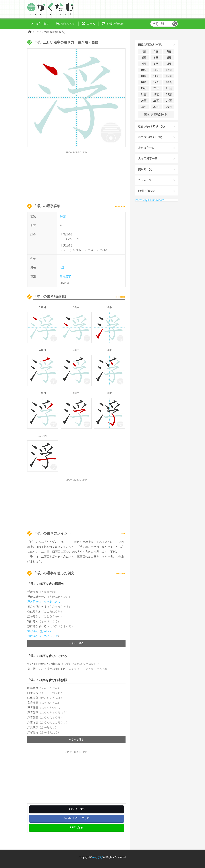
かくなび (97, 857)
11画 (156, 70)
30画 (169, 107)
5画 (156, 58)
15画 (169, 76)
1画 (144, 51)
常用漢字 (65, 276)
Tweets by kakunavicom (150, 200)
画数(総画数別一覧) (156, 115)
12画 (169, 70)
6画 (169, 58)
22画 (144, 95)
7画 (144, 64)
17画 (156, 82)
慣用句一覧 (145, 169)
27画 (169, 101)
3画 (169, 51)
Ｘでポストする (77, 809)
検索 (175, 24)
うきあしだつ (52, 602)
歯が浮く (33, 631)
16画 (144, 82)
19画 (144, 88)
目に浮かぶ (34, 636)
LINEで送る (77, 828)
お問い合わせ (146, 191)
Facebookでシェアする (77, 818)
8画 (156, 64)
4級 (62, 268)
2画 (156, 51)
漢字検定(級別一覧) (150, 137)
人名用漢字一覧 (148, 159)
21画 (169, 88)
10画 (63, 217)
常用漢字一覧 (146, 148)
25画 (144, 101)
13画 (144, 76)
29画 (156, 107)
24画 (169, 95)
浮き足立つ (34, 602)
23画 (156, 95)
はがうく (47, 631)
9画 (169, 64)
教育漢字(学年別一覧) (151, 126)
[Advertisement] (76, 175)
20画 (156, 88)
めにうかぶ (51, 636)
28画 (144, 107)
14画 (156, 76)
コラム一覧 (145, 180)
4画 (144, 58)
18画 (169, 82)
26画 (156, 101)
